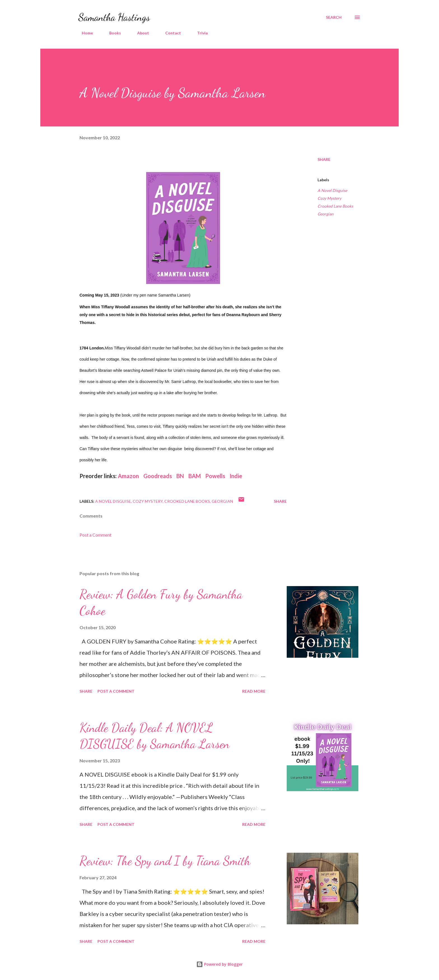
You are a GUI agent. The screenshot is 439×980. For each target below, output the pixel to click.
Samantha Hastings (114, 17)
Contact (170, 33)
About (140, 33)
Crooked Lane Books (335, 206)
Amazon (129, 476)
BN (180, 476)
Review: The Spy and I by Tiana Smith (165, 861)
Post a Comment (95, 535)
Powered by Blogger (219, 964)
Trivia (199, 33)
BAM (195, 476)
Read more (254, 691)
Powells (215, 476)
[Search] (334, 17)
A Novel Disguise (332, 190)
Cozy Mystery (329, 198)
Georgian (325, 214)
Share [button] (324, 159)
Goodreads (158, 476)
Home (84, 33)
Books (112, 33)
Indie (236, 476)
